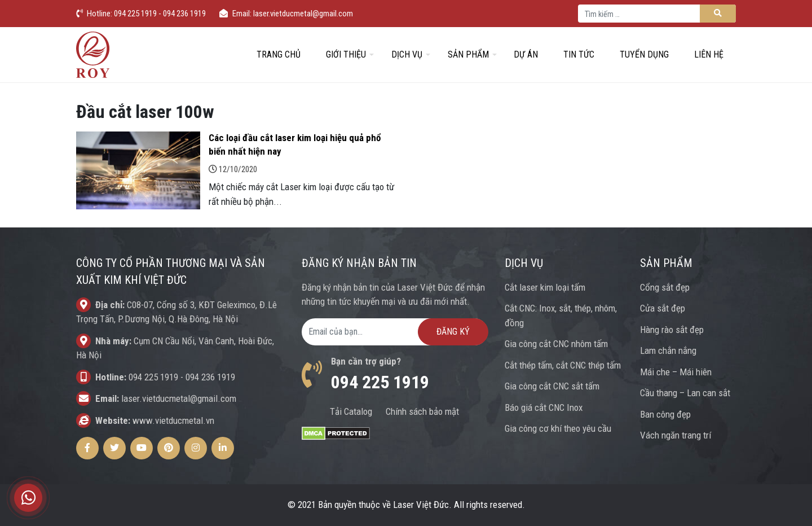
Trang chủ (279, 54)
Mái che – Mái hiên (676, 372)
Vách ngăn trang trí (676, 435)
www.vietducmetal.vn (173, 420)
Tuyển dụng (644, 54)
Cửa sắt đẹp (663, 308)
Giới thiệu (346, 54)
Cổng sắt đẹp (665, 287)
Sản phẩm (468, 54)
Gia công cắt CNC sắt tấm (552, 386)
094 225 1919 (153, 377)
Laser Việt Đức (421, 505)
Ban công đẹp (665, 414)
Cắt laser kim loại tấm (545, 287)
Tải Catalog (351, 411)
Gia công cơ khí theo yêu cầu (558, 428)
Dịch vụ (407, 54)
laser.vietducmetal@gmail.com (179, 398)
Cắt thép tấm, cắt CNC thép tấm (563, 365)
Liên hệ (709, 54)
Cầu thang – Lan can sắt (685, 393)
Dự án (526, 54)
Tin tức (579, 54)
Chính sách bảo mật (422, 411)
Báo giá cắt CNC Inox (544, 407)
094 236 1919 (210, 377)
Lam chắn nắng (668, 350)
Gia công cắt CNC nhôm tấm (556, 344)
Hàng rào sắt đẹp (672, 330)
